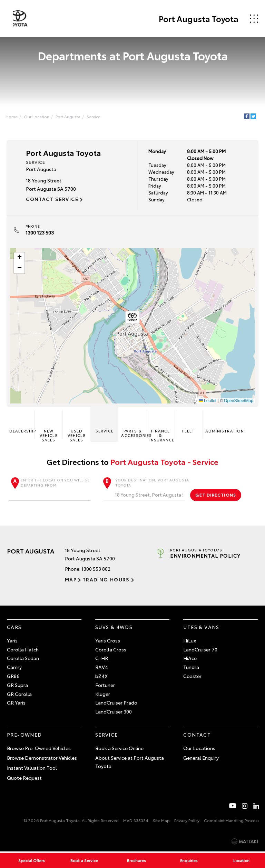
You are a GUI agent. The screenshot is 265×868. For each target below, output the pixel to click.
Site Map (161, 821)
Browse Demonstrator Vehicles (42, 758)
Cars (14, 628)
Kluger (103, 694)
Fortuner (105, 686)
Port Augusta (69, 116)
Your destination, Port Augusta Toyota (146, 490)
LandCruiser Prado (116, 703)
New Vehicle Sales (49, 427)
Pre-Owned (24, 735)
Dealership (22, 423)
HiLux (190, 641)
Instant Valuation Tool (32, 768)
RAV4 (102, 668)
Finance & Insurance (162, 427)
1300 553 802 (96, 569)
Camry (14, 668)
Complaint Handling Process (232, 821)
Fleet (188, 423)
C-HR (102, 659)
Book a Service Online (119, 749)
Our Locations (199, 749)
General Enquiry (201, 758)
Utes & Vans (201, 628)
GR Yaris (16, 703)
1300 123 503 (40, 232)
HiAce (190, 659)
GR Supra (17, 686)
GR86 (13, 677)
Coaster (192, 677)
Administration (218, 423)
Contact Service (52, 199)
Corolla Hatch (23, 650)
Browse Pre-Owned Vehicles (39, 749)
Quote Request (24, 778)
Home (12, 116)
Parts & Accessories (134, 425)
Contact (197, 735)
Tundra (191, 668)
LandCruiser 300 (114, 712)
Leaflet (207, 401)
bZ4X (101, 677)
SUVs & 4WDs (114, 628)
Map (71, 580)
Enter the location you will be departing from (50, 490)
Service (94, 116)
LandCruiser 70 (200, 650)
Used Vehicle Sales (77, 427)
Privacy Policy (187, 821)
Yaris (12, 641)
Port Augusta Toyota (197, 19)
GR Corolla (19, 694)
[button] (132, 319)
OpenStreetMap (238, 401)
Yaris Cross (108, 641)
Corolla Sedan (23, 659)
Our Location (37, 116)
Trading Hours (105, 580)
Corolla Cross (111, 650)
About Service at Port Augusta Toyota (130, 762)
